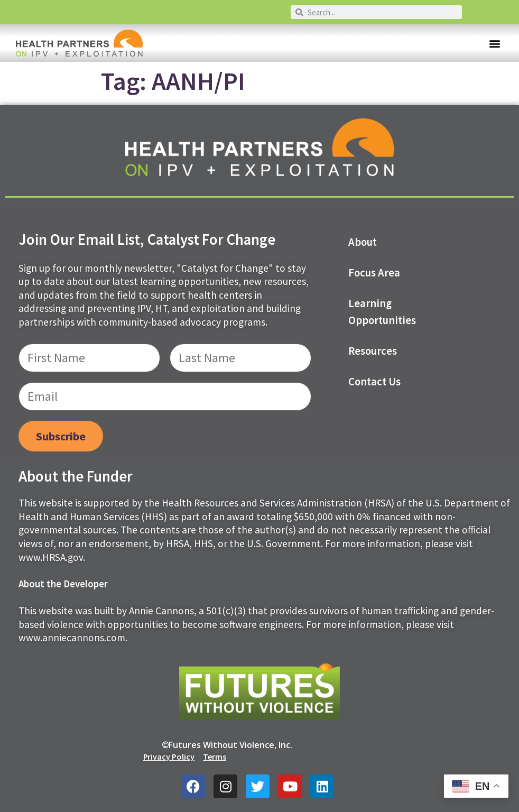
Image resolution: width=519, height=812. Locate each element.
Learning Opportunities (382, 312)
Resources (373, 351)
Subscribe (61, 436)
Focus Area (374, 273)
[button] (494, 43)
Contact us (374, 382)
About (363, 242)
